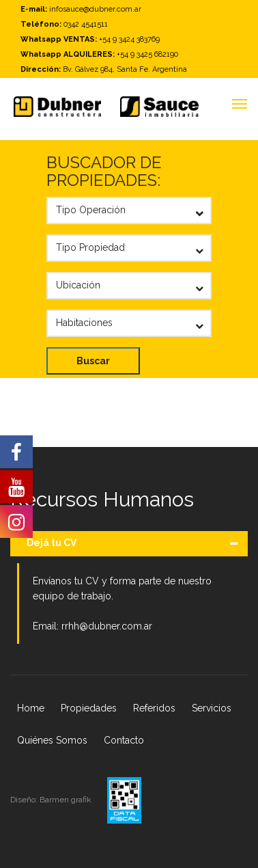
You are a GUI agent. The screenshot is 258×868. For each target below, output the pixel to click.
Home (31, 708)
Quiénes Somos (52, 740)
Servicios (212, 708)
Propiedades (89, 708)
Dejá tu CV (52, 543)
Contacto (124, 740)
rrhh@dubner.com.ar (107, 626)
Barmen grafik (67, 800)
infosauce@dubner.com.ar (95, 9)
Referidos (154, 708)
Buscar (93, 361)
